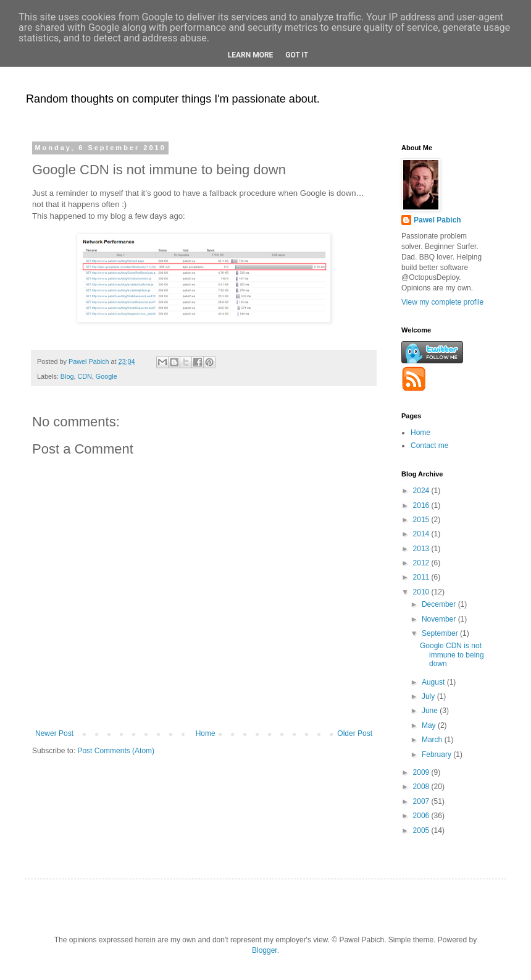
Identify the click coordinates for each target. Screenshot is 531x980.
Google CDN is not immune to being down (452, 655)
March (433, 740)
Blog (67, 376)
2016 (422, 505)
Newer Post (54, 733)
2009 (422, 772)
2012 (422, 563)
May (430, 725)
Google (107, 376)
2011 (422, 577)
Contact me (429, 446)
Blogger (265, 950)
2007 (422, 801)
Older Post (355, 733)
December (440, 604)
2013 (422, 549)
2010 (422, 592)
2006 (422, 816)
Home (206, 733)
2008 (422, 787)
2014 (422, 534)
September (441, 633)
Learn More (251, 55)
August (434, 682)
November (440, 619)
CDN (84, 376)
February (437, 754)
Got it (297, 55)
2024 (422, 491)
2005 (422, 830)
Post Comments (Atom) (116, 751)
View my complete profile (442, 302)
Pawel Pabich (437, 220)
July (429, 696)
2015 (422, 520)
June (431, 711)
